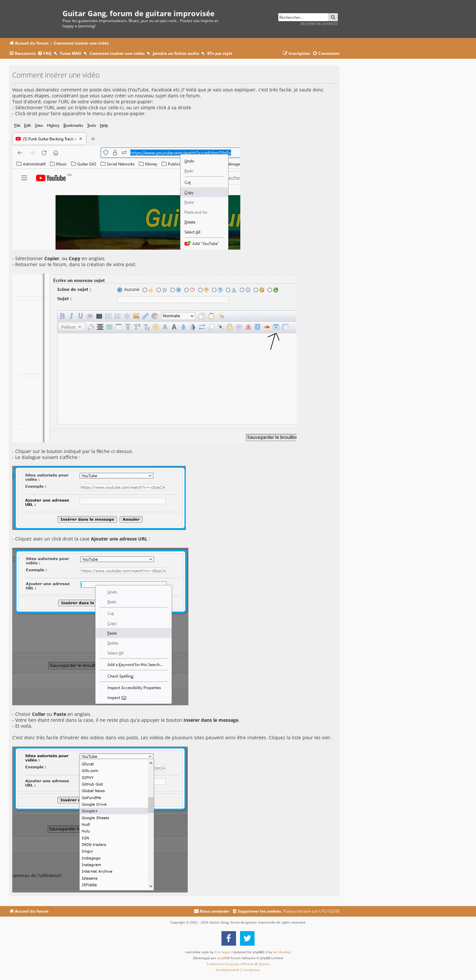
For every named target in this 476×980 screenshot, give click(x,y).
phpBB (222, 958)
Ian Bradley (282, 952)
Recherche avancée (319, 24)
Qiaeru (264, 964)
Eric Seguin (223, 952)
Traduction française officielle (230, 964)
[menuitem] (44, 54)
